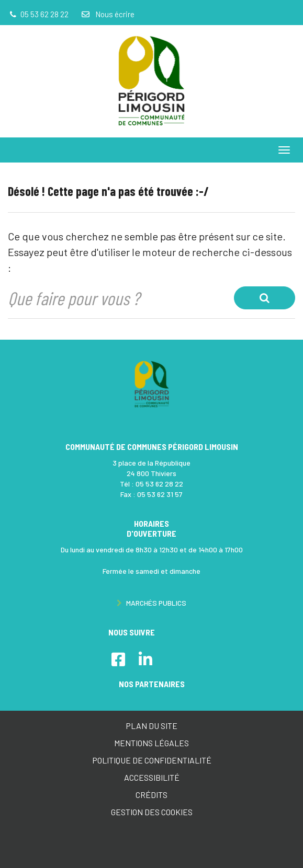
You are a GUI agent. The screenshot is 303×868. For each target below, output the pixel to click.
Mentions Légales (151, 743)
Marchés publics (151, 603)
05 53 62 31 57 (160, 494)
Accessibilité (152, 777)
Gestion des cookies (152, 812)
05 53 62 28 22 (159, 484)
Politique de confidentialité (152, 760)
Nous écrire (107, 14)
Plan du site (151, 726)
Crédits (151, 795)
